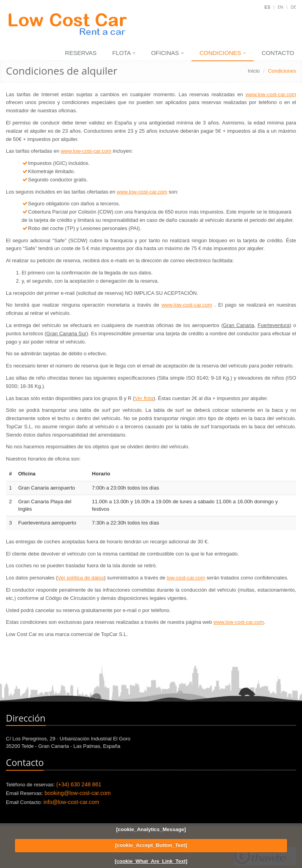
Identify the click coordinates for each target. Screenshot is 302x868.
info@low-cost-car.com (71, 802)
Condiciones (223, 53)
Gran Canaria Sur (66, 333)
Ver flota (144, 398)
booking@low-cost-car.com (77, 793)
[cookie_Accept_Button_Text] (151, 845)
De (293, 7)
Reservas (81, 53)
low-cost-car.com (186, 578)
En (280, 7)
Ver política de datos (81, 578)
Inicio (254, 71)
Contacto (278, 53)
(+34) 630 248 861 (79, 784)
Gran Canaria (239, 325)
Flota (124, 53)
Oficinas (168, 53)
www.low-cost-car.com (271, 94)
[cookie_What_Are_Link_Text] (151, 861)
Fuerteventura (273, 325)
